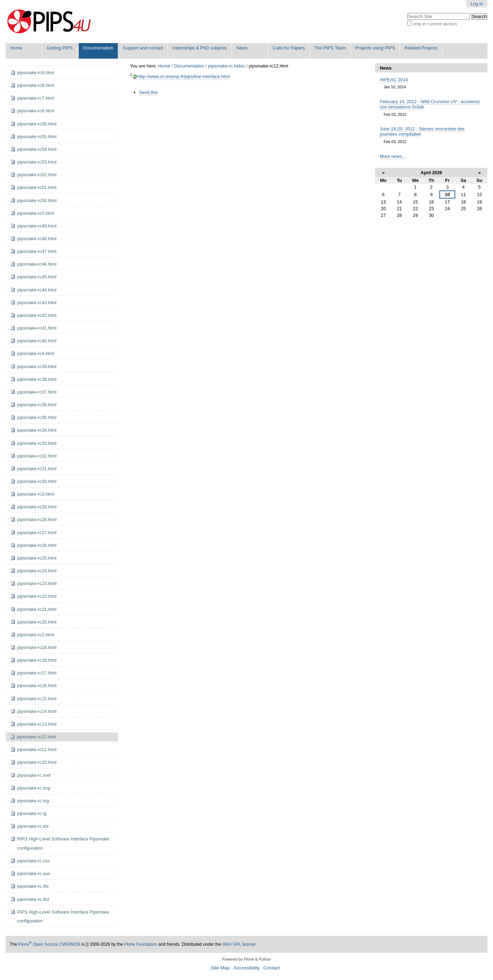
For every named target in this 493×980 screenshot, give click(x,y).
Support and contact (143, 48)
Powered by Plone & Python (246, 959)
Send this (148, 92)
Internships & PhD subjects (200, 48)
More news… (393, 156)
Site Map (220, 968)
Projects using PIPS (375, 48)
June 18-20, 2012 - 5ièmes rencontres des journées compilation (422, 131)
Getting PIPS (60, 48)
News (242, 48)
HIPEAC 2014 (394, 80)
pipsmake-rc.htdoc (227, 66)
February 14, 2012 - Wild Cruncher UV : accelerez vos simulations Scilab (430, 104)
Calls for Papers (289, 48)
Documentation (98, 48)
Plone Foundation (140, 944)
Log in (477, 4)
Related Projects (421, 48)
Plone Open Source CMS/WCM (49, 944)
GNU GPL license (239, 944)
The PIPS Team (330, 48)
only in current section (435, 24)
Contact (272, 968)
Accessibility (246, 968)
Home (16, 48)
